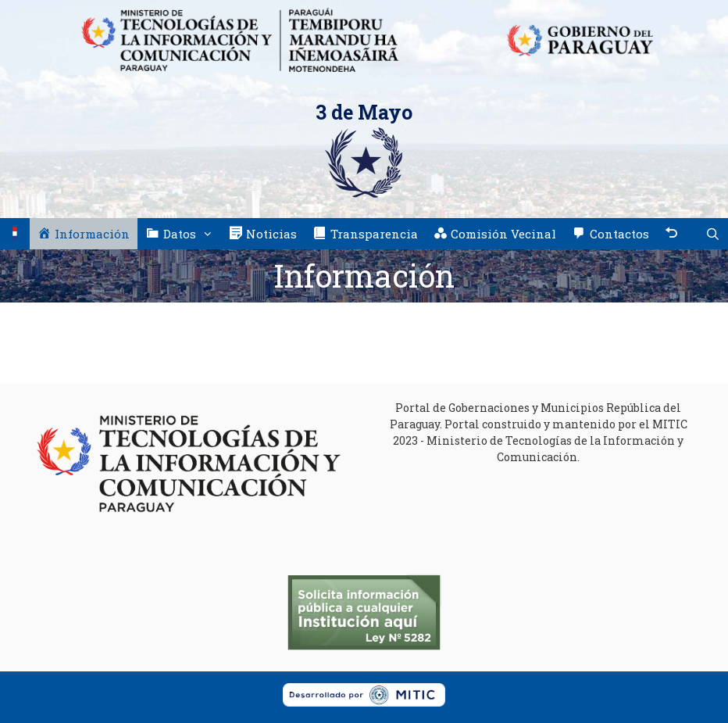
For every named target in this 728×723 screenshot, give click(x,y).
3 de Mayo (364, 112)
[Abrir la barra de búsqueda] (713, 234)
